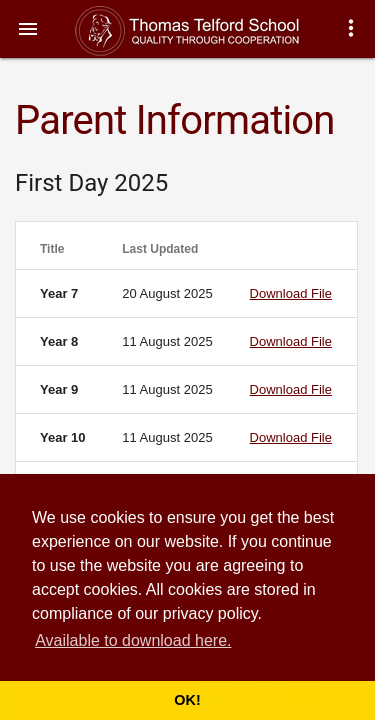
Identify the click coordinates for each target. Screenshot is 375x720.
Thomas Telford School (207, 31)
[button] (28, 28)
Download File (291, 293)
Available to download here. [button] (133, 640)
